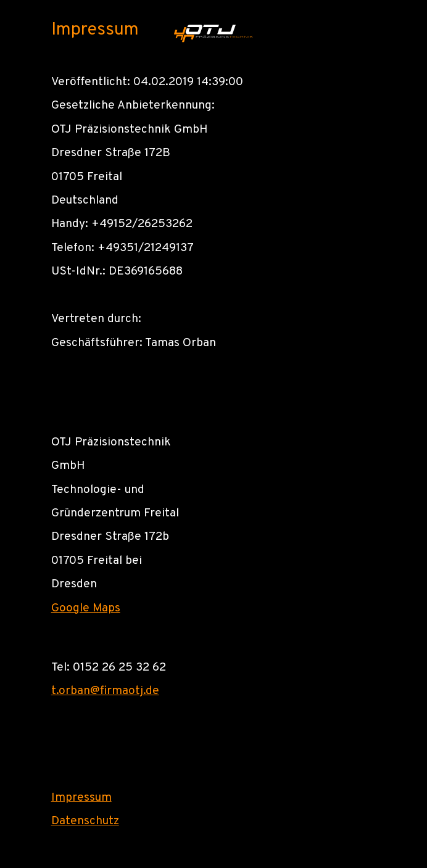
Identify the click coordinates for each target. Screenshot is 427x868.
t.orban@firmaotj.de (105, 691)
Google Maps (86, 608)
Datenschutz (85, 821)
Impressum (81, 798)
